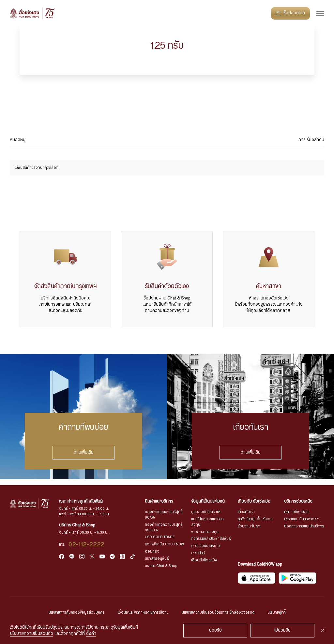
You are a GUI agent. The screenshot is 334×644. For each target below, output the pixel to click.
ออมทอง (152, 551)
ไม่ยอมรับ (282, 630)
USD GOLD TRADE (160, 537)
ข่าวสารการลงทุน (205, 532)
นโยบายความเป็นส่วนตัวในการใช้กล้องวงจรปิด (218, 612)
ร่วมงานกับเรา (249, 526)
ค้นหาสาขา (269, 286)
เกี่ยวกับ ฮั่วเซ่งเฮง (254, 501)
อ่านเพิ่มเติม (84, 452)
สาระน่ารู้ (198, 553)
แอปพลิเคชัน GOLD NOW (164, 544)
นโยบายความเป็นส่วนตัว (32, 634)
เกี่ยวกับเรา (246, 512)
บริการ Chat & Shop (161, 566)
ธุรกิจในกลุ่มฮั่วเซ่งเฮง (255, 519)
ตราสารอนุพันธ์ (157, 559)
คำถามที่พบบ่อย (296, 512)
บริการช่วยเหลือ (298, 501)
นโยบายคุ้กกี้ (277, 612)
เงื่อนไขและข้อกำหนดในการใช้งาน (143, 612)
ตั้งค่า (91, 634)
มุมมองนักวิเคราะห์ (206, 512)
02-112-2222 (87, 545)
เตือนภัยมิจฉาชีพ (204, 560)
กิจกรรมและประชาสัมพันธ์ (211, 539)
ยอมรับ (215, 630)
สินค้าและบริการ (159, 501)
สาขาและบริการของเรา (302, 519)
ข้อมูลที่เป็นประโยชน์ (208, 501)
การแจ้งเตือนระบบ (205, 546)
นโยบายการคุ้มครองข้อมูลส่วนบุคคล (77, 612)
